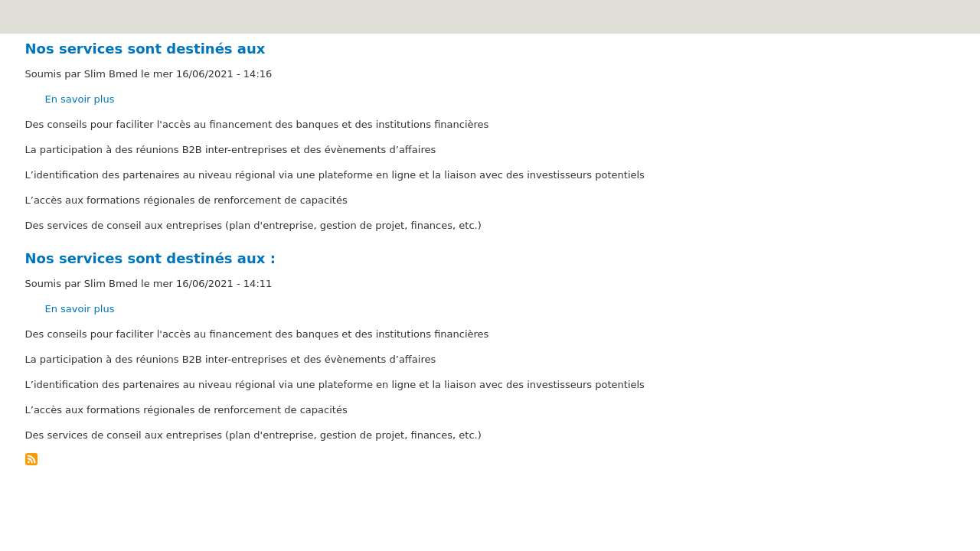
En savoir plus (80, 99)
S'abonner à (31, 459)
